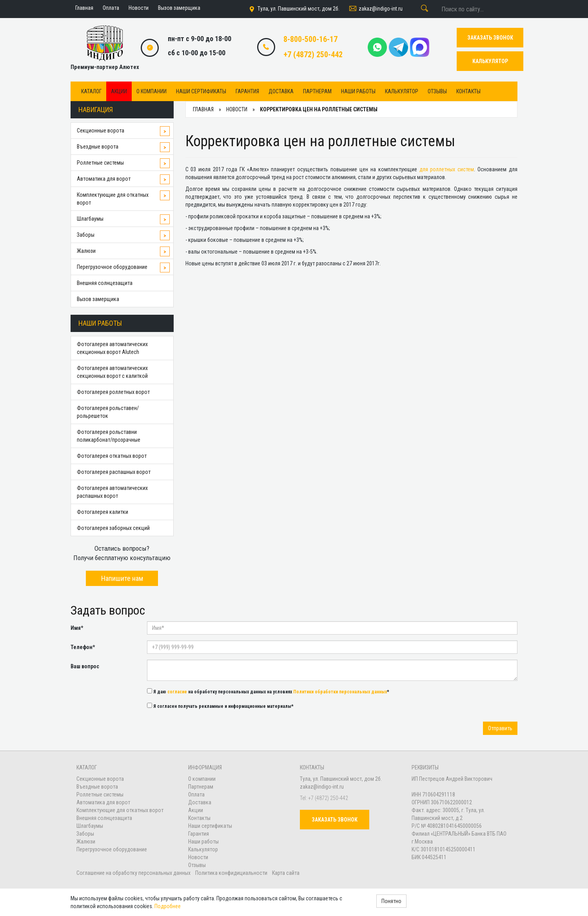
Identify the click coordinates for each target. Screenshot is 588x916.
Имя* (77, 628)
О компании (152, 91)
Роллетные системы (100, 163)
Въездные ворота (98, 147)
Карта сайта (286, 873)
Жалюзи (86, 251)
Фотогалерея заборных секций (113, 528)
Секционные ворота (101, 131)
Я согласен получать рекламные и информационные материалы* (220, 706)
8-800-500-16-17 (310, 39)
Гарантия (247, 91)
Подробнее (168, 906)
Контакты (468, 91)
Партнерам (317, 91)
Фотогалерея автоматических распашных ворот (112, 492)
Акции (119, 91)
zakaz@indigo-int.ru (375, 9)
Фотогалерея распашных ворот (114, 472)
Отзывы (437, 91)
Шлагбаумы (90, 219)
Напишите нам (122, 578)
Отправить (500, 728)
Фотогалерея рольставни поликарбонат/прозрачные (109, 436)
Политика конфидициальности (231, 873)
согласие (177, 692)
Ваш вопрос (85, 666)
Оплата (196, 794)
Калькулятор (402, 91)
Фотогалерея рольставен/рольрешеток (108, 412)
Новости (198, 857)
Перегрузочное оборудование (112, 267)
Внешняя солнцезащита (105, 283)
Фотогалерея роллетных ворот (113, 392)
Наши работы (358, 91)
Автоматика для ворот (104, 179)
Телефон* (83, 647)
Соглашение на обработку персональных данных (134, 873)
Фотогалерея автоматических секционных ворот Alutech (112, 348)
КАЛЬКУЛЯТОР (490, 61)
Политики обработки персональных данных (340, 692)
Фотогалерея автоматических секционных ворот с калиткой (112, 372)
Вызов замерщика (98, 299)
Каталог (91, 91)
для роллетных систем (447, 169)
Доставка (281, 91)
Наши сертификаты (201, 91)
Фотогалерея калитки (103, 512)
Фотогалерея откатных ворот (112, 456)
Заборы (86, 235)
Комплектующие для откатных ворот (113, 199)
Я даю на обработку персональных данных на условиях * (268, 691)
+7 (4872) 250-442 (313, 54)
